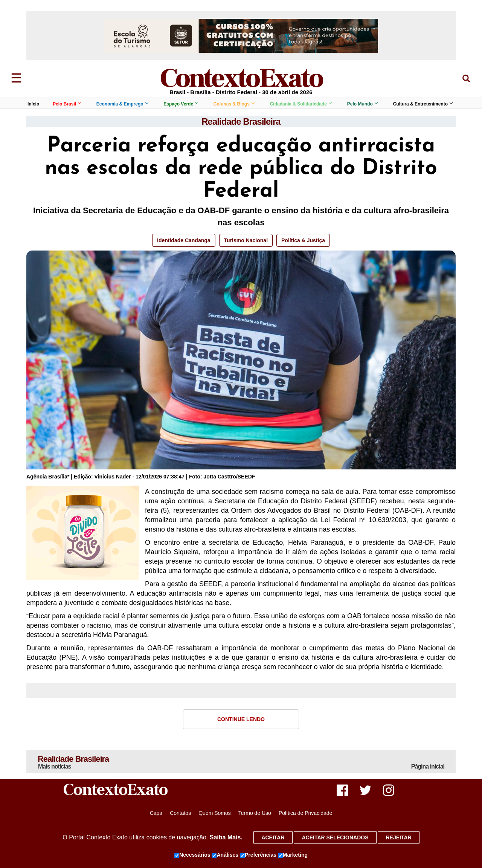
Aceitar (273, 837)
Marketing (293, 855)
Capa (156, 813)
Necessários (192, 855)
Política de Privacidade (305, 813)
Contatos (180, 813)
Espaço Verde (181, 104)
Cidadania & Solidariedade (301, 104)
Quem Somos (215, 813)
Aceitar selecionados (335, 837)
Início (33, 104)
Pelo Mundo (362, 104)
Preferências (258, 855)
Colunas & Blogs (234, 104)
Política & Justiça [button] (303, 240)
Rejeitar (398, 837)
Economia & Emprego (122, 104)
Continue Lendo (241, 719)
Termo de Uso (255, 813)
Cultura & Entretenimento (423, 104)
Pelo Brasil (67, 104)
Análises (225, 855)
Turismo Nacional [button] (246, 240)
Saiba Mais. (226, 837)
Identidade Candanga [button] (184, 240)
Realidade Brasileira (241, 121)
